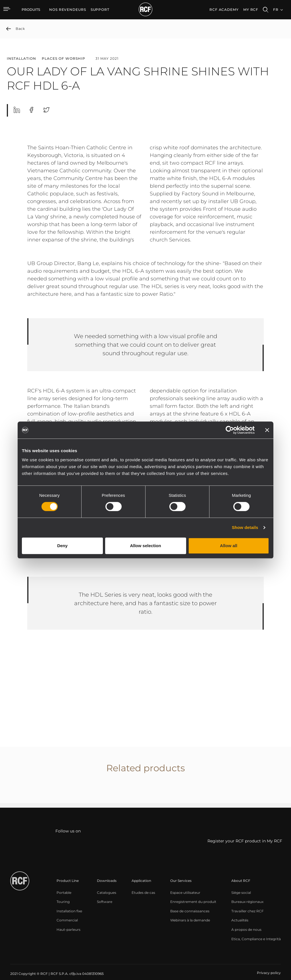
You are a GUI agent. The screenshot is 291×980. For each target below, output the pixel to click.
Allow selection (145, 546)
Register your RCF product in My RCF (245, 841)
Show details (245, 527)
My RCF (251, 10)
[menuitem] (68, 10)
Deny (62, 546)
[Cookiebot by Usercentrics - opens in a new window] (230, 430)
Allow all (229, 546)
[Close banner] (267, 430)
